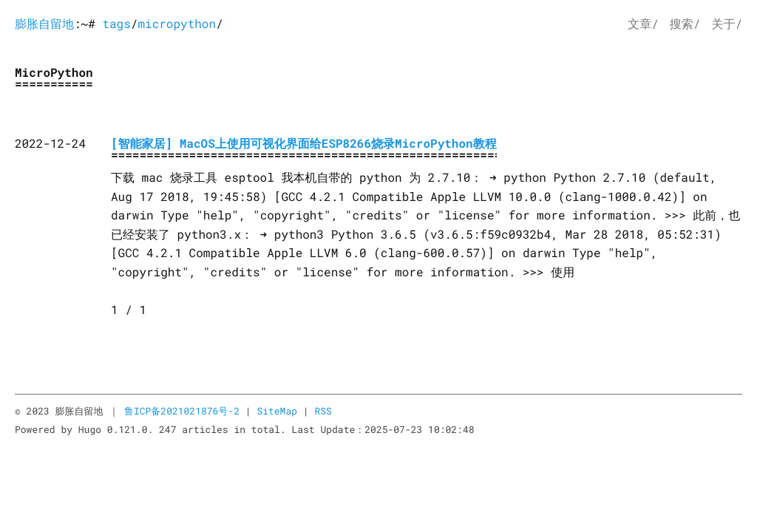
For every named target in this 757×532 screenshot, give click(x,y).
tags (116, 24)
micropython (177, 24)
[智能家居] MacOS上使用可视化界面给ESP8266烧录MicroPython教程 (304, 144)
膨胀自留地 (44, 24)
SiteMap (277, 411)
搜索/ (685, 24)
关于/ (727, 24)
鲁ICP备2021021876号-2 (182, 411)
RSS (323, 411)
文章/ (643, 24)
